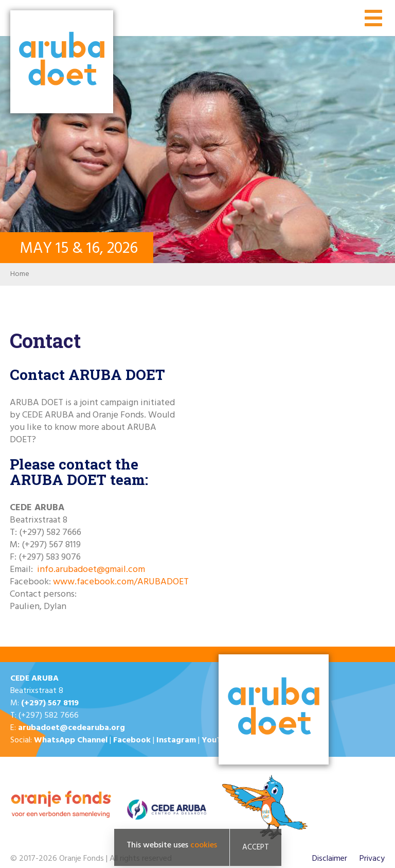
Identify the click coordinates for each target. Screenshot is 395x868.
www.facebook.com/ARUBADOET (121, 582)
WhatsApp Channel (71, 740)
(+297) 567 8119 (50, 703)
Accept (256, 849)
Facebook (132, 740)
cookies (204, 847)
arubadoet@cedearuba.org (71, 728)
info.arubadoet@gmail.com (91, 570)
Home (20, 274)
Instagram (176, 740)
